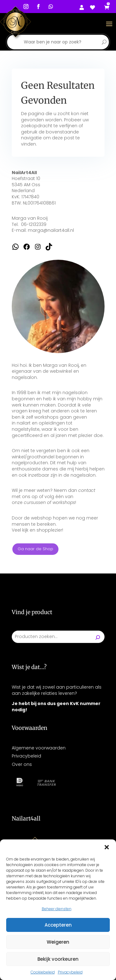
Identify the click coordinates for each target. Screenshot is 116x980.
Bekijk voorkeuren (58, 959)
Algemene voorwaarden (39, 748)
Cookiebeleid (43, 972)
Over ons (22, 764)
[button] (107, 847)
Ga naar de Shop (35, 549)
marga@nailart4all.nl (51, 230)
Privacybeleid (70, 972)
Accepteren (58, 925)
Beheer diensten (57, 909)
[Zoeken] (98, 637)
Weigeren (58, 942)
